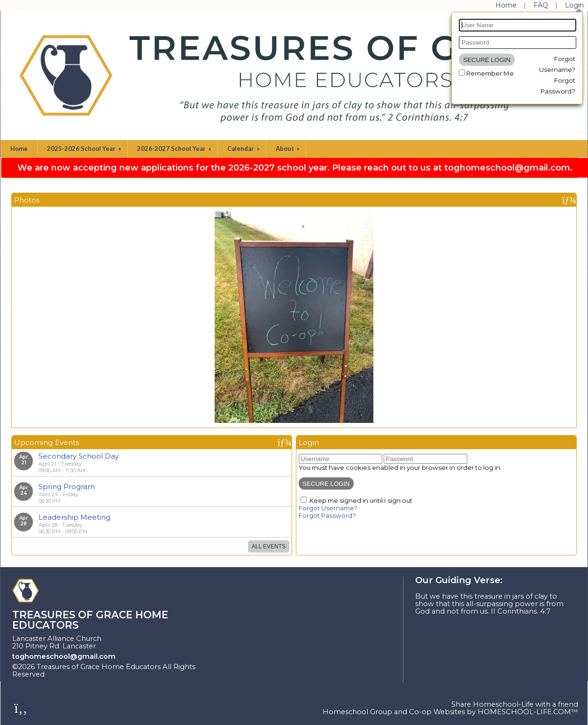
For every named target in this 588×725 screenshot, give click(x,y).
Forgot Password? (327, 515)
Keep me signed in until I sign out (361, 500)
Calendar (244, 148)
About (288, 148)
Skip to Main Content (91, 674)
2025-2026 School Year (85, 148)
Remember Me (490, 73)
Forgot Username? (328, 508)
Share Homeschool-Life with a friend (515, 704)
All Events (269, 546)
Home (19, 148)
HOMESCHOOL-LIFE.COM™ (528, 712)
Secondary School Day (79, 456)
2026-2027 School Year (175, 148)
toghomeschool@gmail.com (64, 656)
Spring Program (67, 487)
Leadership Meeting (74, 517)
